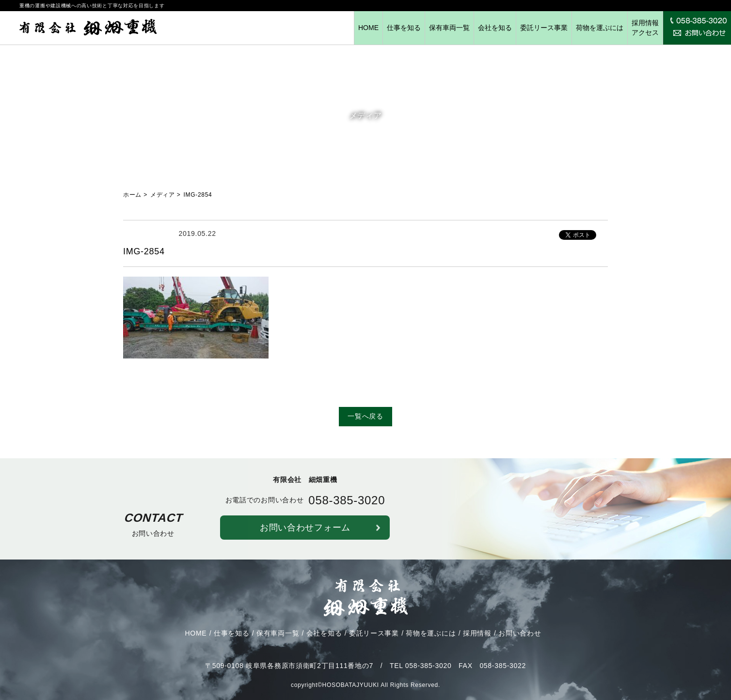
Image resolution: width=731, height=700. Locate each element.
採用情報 (477, 640)
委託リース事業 (544, 28)
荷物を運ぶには (600, 28)
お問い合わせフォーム (305, 534)
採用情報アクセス (645, 28)
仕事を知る (404, 28)
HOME (368, 28)
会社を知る (495, 28)
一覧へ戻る (365, 416)
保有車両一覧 (449, 28)
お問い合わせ (520, 640)
